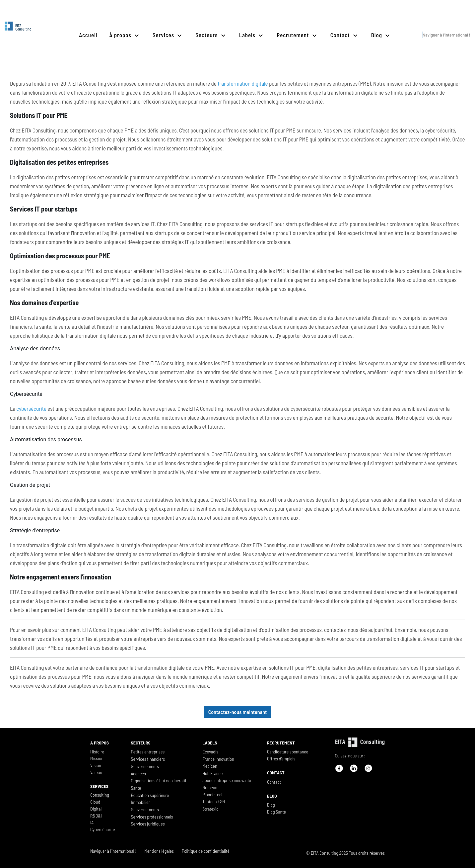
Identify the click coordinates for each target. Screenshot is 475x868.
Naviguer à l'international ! (446, 35)
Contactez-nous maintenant (238, 712)
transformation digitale (243, 83)
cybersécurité (31, 408)
